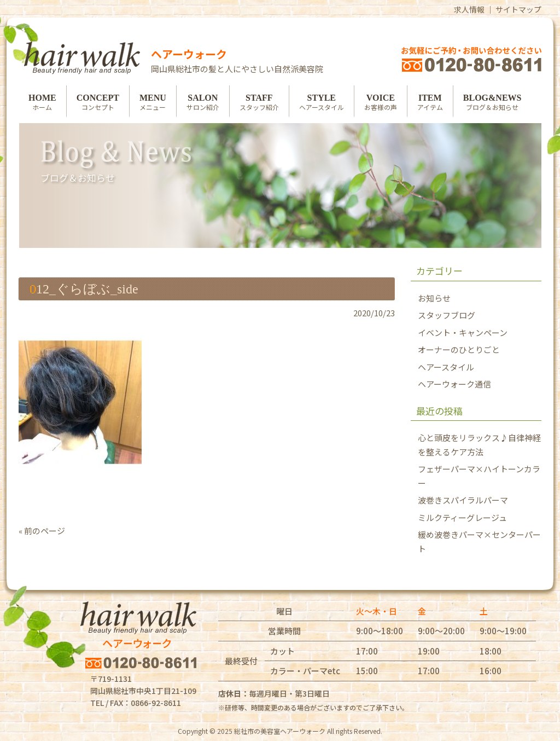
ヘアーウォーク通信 (454, 384)
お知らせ (434, 298)
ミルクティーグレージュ (462, 517)
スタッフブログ (447, 315)
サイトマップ (518, 9)
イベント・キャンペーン (463, 332)
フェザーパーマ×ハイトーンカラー (479, 476)
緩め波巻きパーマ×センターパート (479, 542)
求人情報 (469, 9)
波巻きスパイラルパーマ (463, 500)
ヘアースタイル (446, 367)
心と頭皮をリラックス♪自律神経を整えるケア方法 (479, 445)
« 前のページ (42, 531)
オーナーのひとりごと (459, 349)
